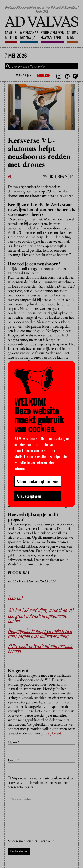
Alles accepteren (29, 496)
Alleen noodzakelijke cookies (38, 481)
